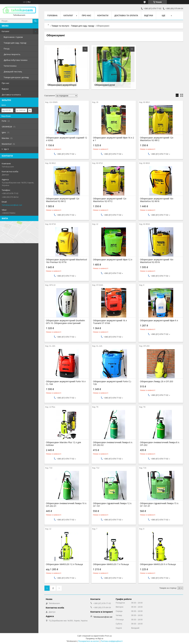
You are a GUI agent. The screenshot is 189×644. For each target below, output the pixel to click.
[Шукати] (35, 21)
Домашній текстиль (13, 72)
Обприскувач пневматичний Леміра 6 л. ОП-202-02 (113, 444)
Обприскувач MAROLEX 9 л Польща (158, 564)
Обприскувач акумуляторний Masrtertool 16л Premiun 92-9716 (66, 261)
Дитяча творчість (12, 54)
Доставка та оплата (11, 95)
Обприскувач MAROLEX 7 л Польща (111, 564)
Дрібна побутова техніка (16, 60)
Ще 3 (6, 149)
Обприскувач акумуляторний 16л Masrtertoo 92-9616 (157, 200)
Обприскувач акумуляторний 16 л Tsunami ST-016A (110, 322)
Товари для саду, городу (15, 43)
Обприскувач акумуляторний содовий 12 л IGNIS (66, 139)
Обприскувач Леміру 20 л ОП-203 (157, 381)
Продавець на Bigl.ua (94, 639)
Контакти (103, 15)
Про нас (5, 83)
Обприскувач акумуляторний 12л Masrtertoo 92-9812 (157, 139)
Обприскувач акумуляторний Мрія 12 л (113, 260)
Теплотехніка (10, 66)
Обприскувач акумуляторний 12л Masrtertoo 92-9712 (110, 200)
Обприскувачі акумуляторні (62, 85)
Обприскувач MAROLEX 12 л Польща (64, 564)
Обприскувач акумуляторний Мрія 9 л (159, 321)
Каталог (6, 31)
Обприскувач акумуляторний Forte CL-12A (112, 383)
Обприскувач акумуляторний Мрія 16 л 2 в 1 (113, 139)
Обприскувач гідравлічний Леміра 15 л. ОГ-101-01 (159, 505)
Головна (52, 15)
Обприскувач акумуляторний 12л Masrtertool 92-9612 (63, 200)
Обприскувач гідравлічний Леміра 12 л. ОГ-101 (112, 505)
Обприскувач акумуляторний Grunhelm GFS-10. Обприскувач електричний (65, 322)
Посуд (6, 49)
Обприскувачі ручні (105, 85)
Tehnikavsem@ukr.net (12, 205)
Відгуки (5, 89)
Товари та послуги (60, 26)
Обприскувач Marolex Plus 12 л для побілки (63, 444)
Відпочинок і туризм (13, 37)
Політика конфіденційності (112, 641)
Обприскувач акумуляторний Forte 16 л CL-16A (66, 383)
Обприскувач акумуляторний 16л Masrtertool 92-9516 (157, 261)
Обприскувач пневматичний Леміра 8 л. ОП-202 (160, 444)
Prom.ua (108, 636)
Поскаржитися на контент (89, 641)
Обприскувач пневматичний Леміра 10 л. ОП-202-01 (66, 505)
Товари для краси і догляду (16, 77)
